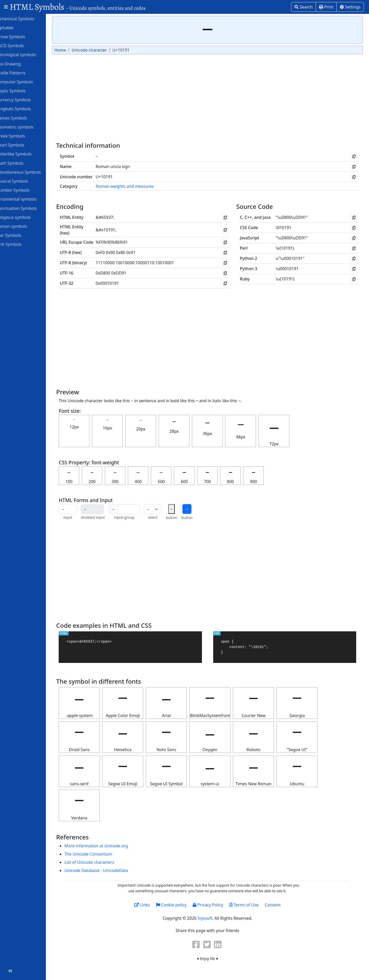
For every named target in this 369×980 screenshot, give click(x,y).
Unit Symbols (19, 244)
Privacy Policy (214, 905)
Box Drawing (19, 64)
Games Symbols (22, 118)
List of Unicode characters (102, 862)
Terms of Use (250, 905)
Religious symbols (24, 217)
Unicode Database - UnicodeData (109, 870)
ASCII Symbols (20, 45)
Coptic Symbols (21, 91)
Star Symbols (19, 235)
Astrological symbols (27, 54)
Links (148, 905)
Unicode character (102, 50)
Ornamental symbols (27, 199)
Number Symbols (23, 190)
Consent (279, 905)
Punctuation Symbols (27, 208)
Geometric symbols (25, 127)
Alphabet (15, 27)
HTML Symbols (78, 7)
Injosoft (211, 918)
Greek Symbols (21, 136)
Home (73, 50)
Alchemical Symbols (26, 18)
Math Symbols (20, 163)
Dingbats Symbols (24, 109)
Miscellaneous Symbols (29, 172)
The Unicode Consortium (101, 854)
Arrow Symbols (21, 36)
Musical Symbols (23, 181)
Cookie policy (178, 905)
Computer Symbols (25, 82)
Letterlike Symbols (24, 154)
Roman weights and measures (138, 186)
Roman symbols (22, 226)
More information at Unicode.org (109, 846)
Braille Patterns (21, 73)
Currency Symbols (24, 100)
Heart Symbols (21, 145)
